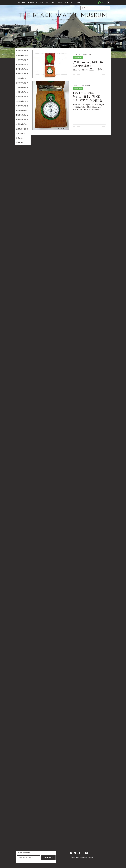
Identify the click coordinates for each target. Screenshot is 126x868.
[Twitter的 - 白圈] (75, 853)
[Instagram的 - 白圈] (86, 853)
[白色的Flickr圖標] (83, 853)
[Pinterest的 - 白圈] (79, 853)
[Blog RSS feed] (109, 2)
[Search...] (95, 8)
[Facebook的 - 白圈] (71, 853)
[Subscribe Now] (48, 858)
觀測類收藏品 (78, 58)
